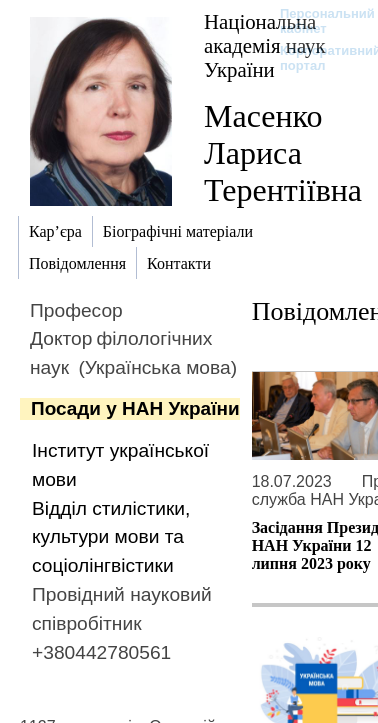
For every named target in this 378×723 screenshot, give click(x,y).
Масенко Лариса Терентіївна (283, 153)
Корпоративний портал (317, 58)
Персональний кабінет (317, 21)
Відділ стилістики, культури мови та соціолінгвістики (111, 537)
